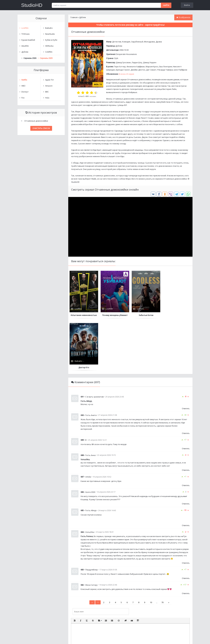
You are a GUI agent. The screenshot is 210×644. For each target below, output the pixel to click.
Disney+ (25, 92)
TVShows (26, 34)
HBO (23, 86)
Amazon (49, 86)
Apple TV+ (50, 80)
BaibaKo (49, 28)
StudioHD (32, 5)
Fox (23, 98)
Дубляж (119, 46)
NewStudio (50, 34)
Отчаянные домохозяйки (36, 121)
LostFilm (25, 28)
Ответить (186, 356)
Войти (187, 5)
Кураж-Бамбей (28, 40)
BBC (47, 92)
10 (151, 550)
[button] (75, 568)
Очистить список (41, 128)
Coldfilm (49, 52)
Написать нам (28, 639)
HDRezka (49, 46)
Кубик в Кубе (51, 40)
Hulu (47, 98)
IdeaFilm (25, 46)
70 (162, 550)
